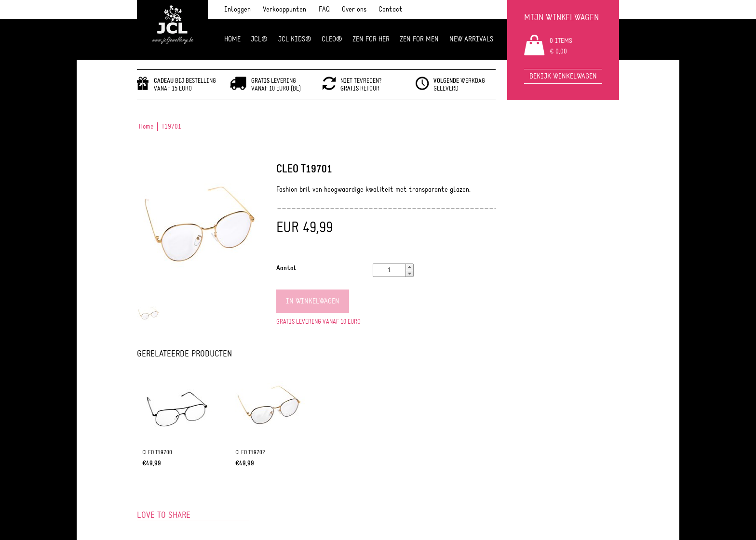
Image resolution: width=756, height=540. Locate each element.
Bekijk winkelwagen (563, 76)
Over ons (354, 9)
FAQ (324, 9)
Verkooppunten (284, 9)
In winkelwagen (313, 301)
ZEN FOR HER (371, 39)
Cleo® (332, 39)
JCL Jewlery (172, 30)
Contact (391, 9)
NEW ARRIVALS (471, 39)
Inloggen (237, 9)
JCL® (259, 39)
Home (232, 39)
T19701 (171, 127)
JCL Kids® (295, 39)
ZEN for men (419, 39)
